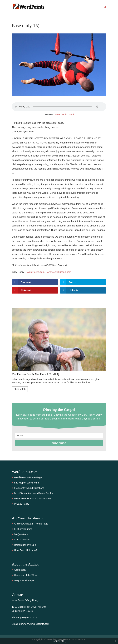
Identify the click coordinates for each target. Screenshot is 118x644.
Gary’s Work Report (25, 580)
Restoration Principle (25, 545)
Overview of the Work (26, 575)
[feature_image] (59, 339)
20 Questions (21, 534)
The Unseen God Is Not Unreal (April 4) (35, 374)
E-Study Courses (23, 529)
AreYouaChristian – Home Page (31, 524)
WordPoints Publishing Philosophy (32, 499)
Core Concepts (22, 540)
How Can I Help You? (26, 550)
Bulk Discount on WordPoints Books (33, 493)
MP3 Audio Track (65, 114)
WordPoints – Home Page (28, 477)
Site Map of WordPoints (27, 483)
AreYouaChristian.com (59, 272)
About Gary (20, 570)
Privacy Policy (22, 504)
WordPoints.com (36, 272)
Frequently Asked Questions (29, 488)
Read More (20, 389)
